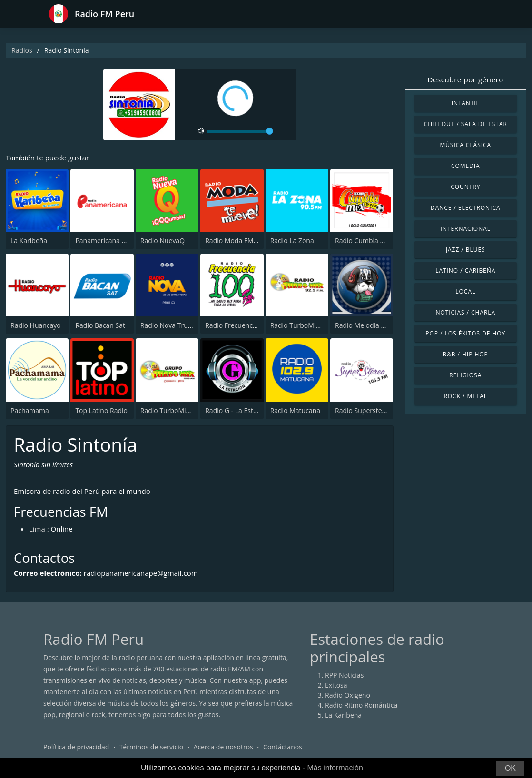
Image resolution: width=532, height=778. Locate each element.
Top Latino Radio (101, 410)
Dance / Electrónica (465, 208)
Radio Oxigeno (348, 695)
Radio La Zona (292, 241)
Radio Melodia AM (363, 325)
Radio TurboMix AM (171, 410)
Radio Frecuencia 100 (238, 325)
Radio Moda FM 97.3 (237, 241)
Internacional (466, 229)
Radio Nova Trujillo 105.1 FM (184, 325)
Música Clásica (465, 145)
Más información (335, 768)
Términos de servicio (152, 747)
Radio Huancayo (36, 325)
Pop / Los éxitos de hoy (465, 333)
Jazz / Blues (466, 250)
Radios (22, 50)
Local (465, 291)
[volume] (240, 131)
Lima (37, 529)
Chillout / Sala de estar (466, 124)
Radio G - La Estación (237, 410)
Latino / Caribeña (465, 271)
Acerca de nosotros (223, 747)
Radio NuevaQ (163, 241)
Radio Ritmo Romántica (361, 705)
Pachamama (30, 410)
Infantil (466, 103)
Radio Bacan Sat (100, 325)
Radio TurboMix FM (300, 325)
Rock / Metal (465, 396)
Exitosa (336, 685)
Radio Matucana (295, 410)
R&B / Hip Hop (466, 354)
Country (465, 187)
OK (510, 768)
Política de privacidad (76, 747)
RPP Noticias (344, 675)
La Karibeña (29, 241)
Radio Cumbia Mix (363, 241)
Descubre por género (466, 79)
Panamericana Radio (107, 241)
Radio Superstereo (364, 410)
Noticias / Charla (465, 312)
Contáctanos (283, 747)
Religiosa (465, 375)
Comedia (466, 166)
